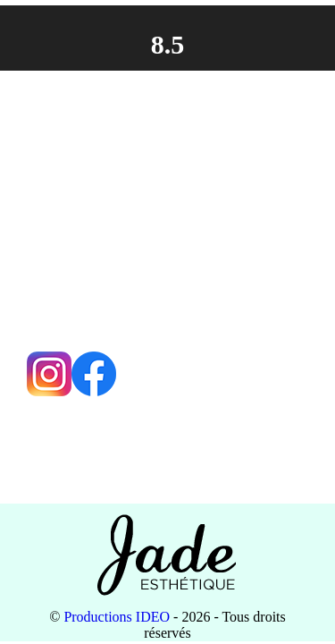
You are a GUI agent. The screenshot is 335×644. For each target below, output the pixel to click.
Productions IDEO (117, 617)
